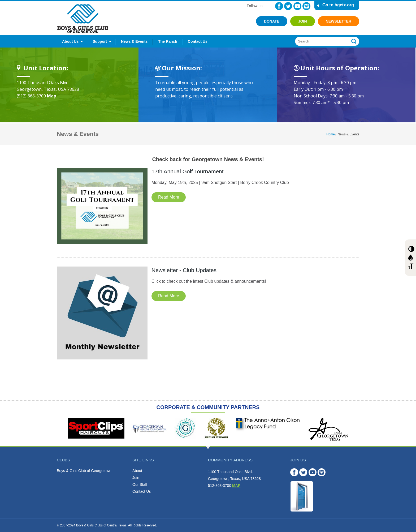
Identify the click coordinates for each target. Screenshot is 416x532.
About (137, 471)
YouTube (297, 6)
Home (331, 134)
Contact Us (198, 41)
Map (52, 96)
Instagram (306, 6)
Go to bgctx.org (338, 5)
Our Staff (140, 484)
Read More (169, 197)
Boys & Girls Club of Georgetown (84, 471)
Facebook (279, 6)
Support (100, 41)
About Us (70, 41)
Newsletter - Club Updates (184, 270)
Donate (272, 21)
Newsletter (339, 21)
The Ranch (168, 41)
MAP (236, 486)
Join (303, 21)
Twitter (288, 6)
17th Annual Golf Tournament (188, 171)
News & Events (134, 41)
